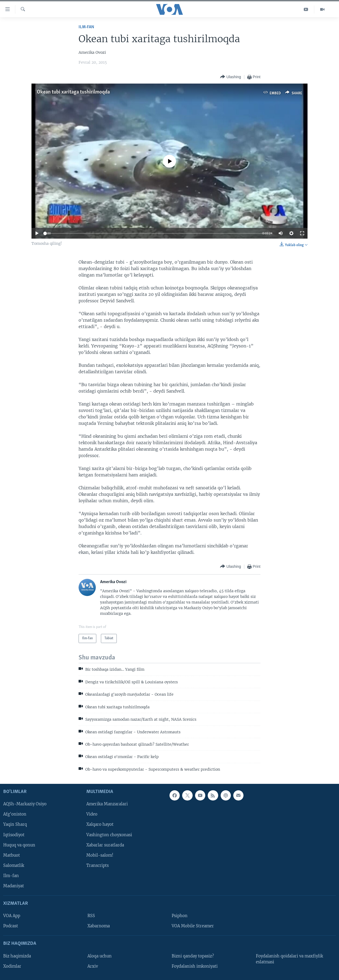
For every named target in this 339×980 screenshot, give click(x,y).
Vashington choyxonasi (109, 835)
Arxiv (93, 966)
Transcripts (98, 866)
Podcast (11, 926)
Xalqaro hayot (100, 825)
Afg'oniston (15, 814)
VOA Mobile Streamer (193, 926)
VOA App (12, 916)
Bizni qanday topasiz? (193, 956)
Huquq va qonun (19, 845)
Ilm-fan (86, 27)
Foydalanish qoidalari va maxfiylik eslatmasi (289, 959)
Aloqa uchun (100, 956)
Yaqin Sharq (15, 825)
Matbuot (12, 855)
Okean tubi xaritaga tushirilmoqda (73, 92)
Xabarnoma (99, 926)
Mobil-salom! (100, 855)
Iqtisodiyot (14, 835)
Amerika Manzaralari (107, 804)
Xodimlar (12, 966)
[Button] (230, 77)
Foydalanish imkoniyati (195, 966)
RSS (91, 916)
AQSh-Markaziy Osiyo (25, 804)
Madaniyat (14, 886)
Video (92, 814)
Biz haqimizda (17, 956)
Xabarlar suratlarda (105, 845)
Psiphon (180, 916)
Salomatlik (14, 866)
